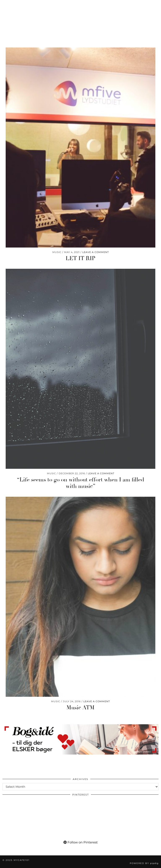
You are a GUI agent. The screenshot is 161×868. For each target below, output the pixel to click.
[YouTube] (20, 5)
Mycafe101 (80, 18)
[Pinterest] (12, 5)
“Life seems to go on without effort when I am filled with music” (80, 483)
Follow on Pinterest (81, 842)
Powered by (144, 863)
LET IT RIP (80, 258)
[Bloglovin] (35, 5)
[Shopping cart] (50, 5)
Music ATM (80, 708)
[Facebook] (27, 5)
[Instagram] (5, 5)
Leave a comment (96, 252)
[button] (155, 5)
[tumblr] (41, 5)
